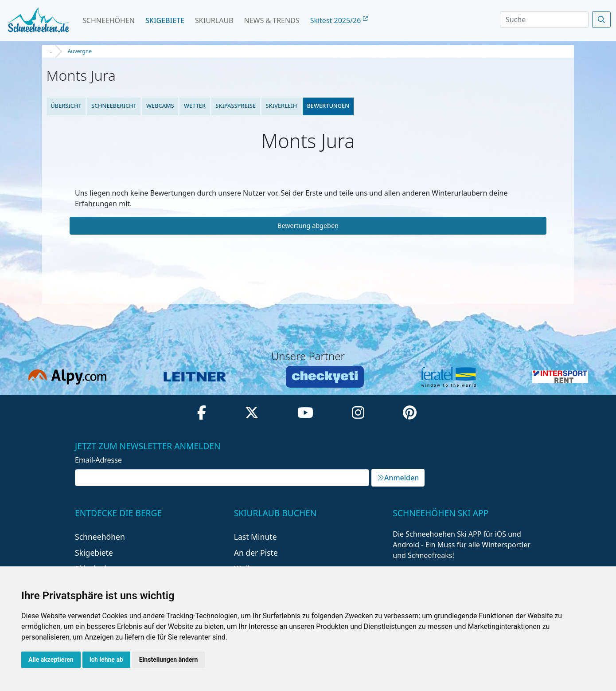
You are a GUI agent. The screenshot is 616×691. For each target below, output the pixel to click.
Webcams (160, 106)
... (51, 51)
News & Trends (272, 20)
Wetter (195, 106)
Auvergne (80, 51)
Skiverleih (281, 106)
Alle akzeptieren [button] (51, 660)
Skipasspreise (236, 106)
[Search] (544, 20)
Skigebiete (165, 20)
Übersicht (66, 106)
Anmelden (398, 478)
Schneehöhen (109, 20)
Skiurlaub (214, 20)
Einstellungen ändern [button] (169, 660)
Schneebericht (114, 106)
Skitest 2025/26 (339, 20)
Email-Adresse (98, 460)
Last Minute (255, 537)
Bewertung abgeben (308, 226)
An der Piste (256, 553)
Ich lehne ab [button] (106, 660)
